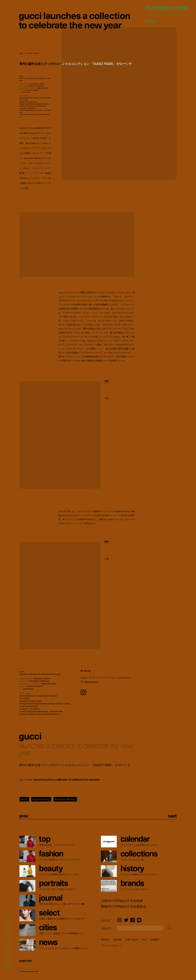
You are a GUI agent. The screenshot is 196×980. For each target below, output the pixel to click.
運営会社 (105, 940)
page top (25, 960)
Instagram (119, 920)
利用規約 (155, 940)
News (150, 21)
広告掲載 (117, 940)
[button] (120, 385)
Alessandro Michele (65, 799)
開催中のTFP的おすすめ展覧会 (124, 906)
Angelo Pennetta (41, 799)
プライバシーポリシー (111, 946)
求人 (144, 940)
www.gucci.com (91, 682)
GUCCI (24, 799)
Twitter (126, 920)
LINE (139, 920)
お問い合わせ (132, 940)
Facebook (133, 920)
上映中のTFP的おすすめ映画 (122, 901)
